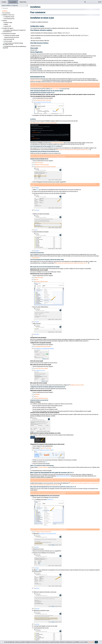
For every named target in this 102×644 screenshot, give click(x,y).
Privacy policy (91, 642)
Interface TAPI (7, 26)
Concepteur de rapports (7, 28)
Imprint (65, 638)
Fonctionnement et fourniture (8, 34)
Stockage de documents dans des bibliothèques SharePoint (15, 47)
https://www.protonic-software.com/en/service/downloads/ (44, 123)
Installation (5, 11)
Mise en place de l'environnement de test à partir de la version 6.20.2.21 (74, 150)
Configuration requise (9, 17)
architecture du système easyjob (11, 35)
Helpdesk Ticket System (36, 80)
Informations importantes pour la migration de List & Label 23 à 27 (14, 31)
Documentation (13, 2)
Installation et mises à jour (8, 15)
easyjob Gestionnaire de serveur (12, 37)
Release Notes (23, 2)
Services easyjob (7, 41)
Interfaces (4, 21)
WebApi (5, 24)
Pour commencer (6, 13)
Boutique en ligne (7, 22)
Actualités (4, 2)
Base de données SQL (9, 39)
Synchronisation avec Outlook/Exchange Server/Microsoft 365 (13, 44)
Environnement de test (9, 19)
